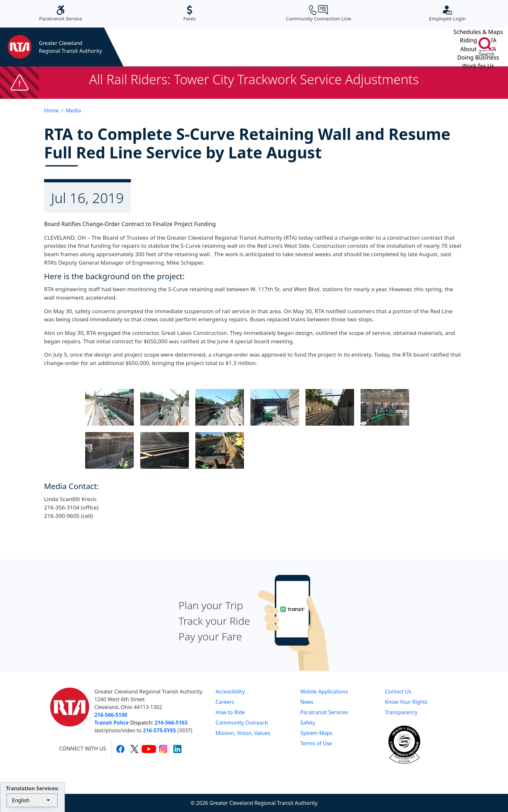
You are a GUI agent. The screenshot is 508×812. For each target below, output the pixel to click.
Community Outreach (242, 723)
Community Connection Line (318, 13)
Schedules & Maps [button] (157, 47)
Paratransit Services (324, 712)
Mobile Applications (324, 692)
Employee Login (447, 13)
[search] (485, 44)
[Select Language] (32, 800)
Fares (190, 13)
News (307, 702)
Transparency (401, 712)
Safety (308, 723)
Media (73, 110)
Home (52, 110)
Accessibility (230, 692)
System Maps (317, 733)
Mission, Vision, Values (243, 733)
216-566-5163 (171, 723)
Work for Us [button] (428, 47)
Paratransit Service (61, 13)
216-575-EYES (159, 730)
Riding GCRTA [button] (225, 47)
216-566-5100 (111, 715)
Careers (225, 702)
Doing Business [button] (360, 47)
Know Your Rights (406, 702)
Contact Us (398, 692)
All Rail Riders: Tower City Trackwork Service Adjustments (254, 79)
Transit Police (111, 723)
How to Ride (230, 712)
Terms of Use (316, 743)
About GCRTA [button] (292, 47)
